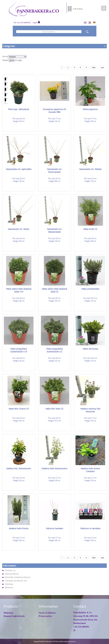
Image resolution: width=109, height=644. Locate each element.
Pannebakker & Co (83, 612)
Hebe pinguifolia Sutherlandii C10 (19, 350)
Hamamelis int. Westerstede (54, 230)
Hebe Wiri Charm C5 (19, 409)
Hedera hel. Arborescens (19, 468)
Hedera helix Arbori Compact (90, 470)
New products (12, 574)
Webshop (8, 613)
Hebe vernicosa (90, 349)
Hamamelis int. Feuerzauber (54, 171)
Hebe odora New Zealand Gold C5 (54, 290)
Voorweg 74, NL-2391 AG (86, 616)
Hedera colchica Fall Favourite (90, 410)
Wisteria (9, 587)
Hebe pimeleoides (90, 289)
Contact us (10, 570)
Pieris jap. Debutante (19, 109)
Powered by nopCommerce (65, 641)
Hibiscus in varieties (90, 528)
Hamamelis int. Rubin (19, 229)
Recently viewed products (18, 577)
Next (94, 67)
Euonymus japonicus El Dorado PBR (54, 111)
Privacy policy (45, 616)
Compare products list (16, 581)
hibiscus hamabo (54, 528)
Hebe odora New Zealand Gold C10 (19, 290)
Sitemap (9, 584)
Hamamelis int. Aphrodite (19, 169)
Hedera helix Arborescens (54, 468)
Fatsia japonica (90, 109)
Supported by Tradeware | (44, 641)
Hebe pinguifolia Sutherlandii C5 (54, 350)
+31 (81, 627)
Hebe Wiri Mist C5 (54, 409)
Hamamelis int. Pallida (90, 169)
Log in (36, 22)
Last (102, 67)
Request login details (14, 616)
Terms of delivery (47, 613)
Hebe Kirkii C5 (90, 229)
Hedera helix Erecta (19, 528)
